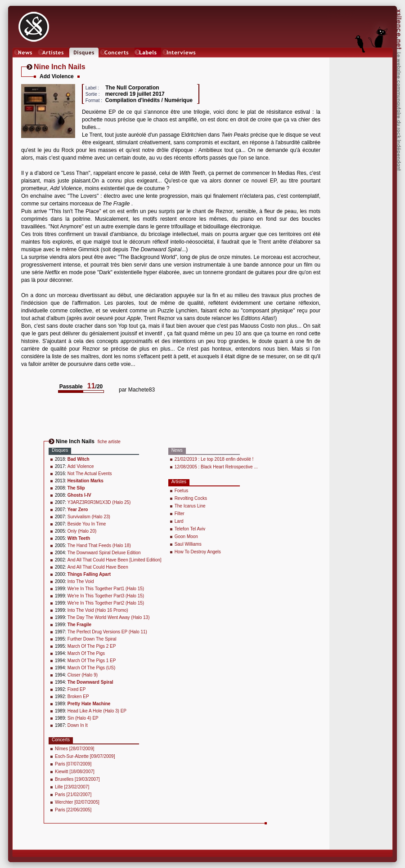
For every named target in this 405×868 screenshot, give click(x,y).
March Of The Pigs (86, 653)
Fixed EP (77, 689)
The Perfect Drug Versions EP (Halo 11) (107, 632)
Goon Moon (186, 536)
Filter (180, 514)
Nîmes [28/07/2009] (74, 749)
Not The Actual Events (90, 474)
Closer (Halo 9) (83, 675)
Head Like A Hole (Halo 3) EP (97, 711)
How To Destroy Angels (198, 552)
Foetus (182, 491)
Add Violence (81, 466)
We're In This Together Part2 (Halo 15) (106, 603)
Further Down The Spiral (92, 639)
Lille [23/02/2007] (72, 787)
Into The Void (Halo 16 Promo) (98, 610)
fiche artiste (109, 442)
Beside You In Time (87, 524)
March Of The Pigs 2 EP (92, 646)
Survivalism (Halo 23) (89, 517)
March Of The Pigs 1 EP (92, 661)
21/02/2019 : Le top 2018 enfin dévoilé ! (214, 459)
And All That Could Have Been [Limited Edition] (115, 560)
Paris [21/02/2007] (73, 795)
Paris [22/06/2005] (73, 810)
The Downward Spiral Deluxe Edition (104, 553)
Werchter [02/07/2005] (77, 802)
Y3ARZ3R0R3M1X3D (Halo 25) (99, 502)
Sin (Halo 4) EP (83, 718)
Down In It (78, 725)
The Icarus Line (190, 506)
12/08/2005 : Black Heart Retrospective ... (216, 467)
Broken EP (78, 697)
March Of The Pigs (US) (92, 668)
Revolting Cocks (191, 498)
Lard (179, 521)
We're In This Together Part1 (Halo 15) (106, 589)
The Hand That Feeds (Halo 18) (99, 545)
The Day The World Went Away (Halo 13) (109, 617)
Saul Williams (188, 544)
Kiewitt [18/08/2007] (75, 772)
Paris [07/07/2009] (73, 764)
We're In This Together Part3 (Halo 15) (106, 596)
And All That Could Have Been (98, 567)
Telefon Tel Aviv (190, 529)
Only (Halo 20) (82, 531)
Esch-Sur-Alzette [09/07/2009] (85, 756)
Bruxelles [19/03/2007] (77, 779)
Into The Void (81, 581)
